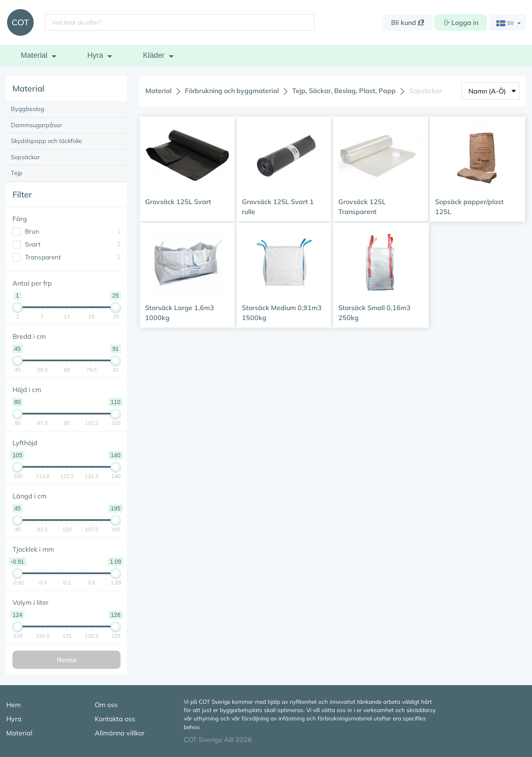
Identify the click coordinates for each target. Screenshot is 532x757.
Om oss (106, 705)
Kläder (154, 55)
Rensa (67, 660)
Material (34, 55)
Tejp (17, 173)
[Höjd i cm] (1, 77)
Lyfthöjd (25, 443)
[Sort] (490, 91)
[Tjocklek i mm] (1, 77)
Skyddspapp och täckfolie (46, 141)
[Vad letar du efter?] (180, 22)
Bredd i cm (29, 336)
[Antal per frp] (1, 77)
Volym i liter (31, 602)
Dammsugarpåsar (36, 125)
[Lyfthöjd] (1, 77)
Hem (14, 705)
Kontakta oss (115, 719)
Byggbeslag (28, 109)
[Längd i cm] (1, 77)
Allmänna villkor (120, 733)
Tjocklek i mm (33, 549)
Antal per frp (32, 283)
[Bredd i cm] (1, 77)
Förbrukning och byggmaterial (232, 91)
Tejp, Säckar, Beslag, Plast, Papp (344, 91)
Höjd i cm (27, 390)
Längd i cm (30, 496)
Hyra (95, 55)
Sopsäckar (25, 157)
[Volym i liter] (1, 77)
